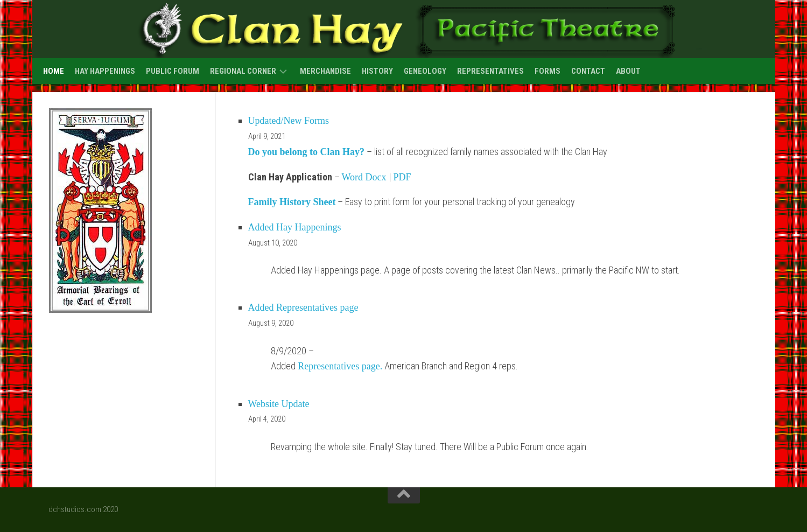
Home (54, 71)
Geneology (425, 71)
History (377, 71)
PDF (402, 177)
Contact (588, 71)
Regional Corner (243, 71)
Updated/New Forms (289, 121)
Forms (548, 71)
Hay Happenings (105, 71)
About (628, 71)
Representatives (490, 71)
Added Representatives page (303, 307)
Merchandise (325, 71)
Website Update (279, 404)
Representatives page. (340, 366)
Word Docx (364, 177)
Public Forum (173, 71)
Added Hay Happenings (295, 227)
